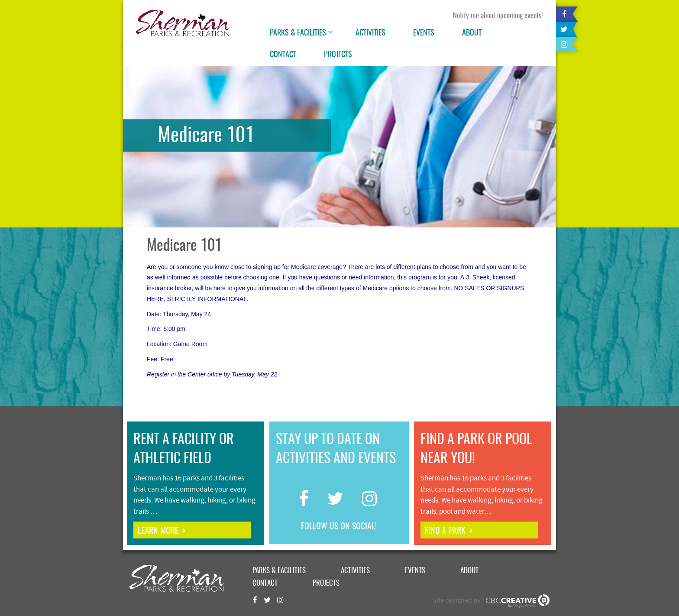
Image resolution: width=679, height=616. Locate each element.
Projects (338, 55)
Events (424, 33)
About (472, 33)
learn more (158, 531)
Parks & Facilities (298, 33)
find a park (445, 531)
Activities (370, 33)
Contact (283, 55)
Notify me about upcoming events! (498, 16)
